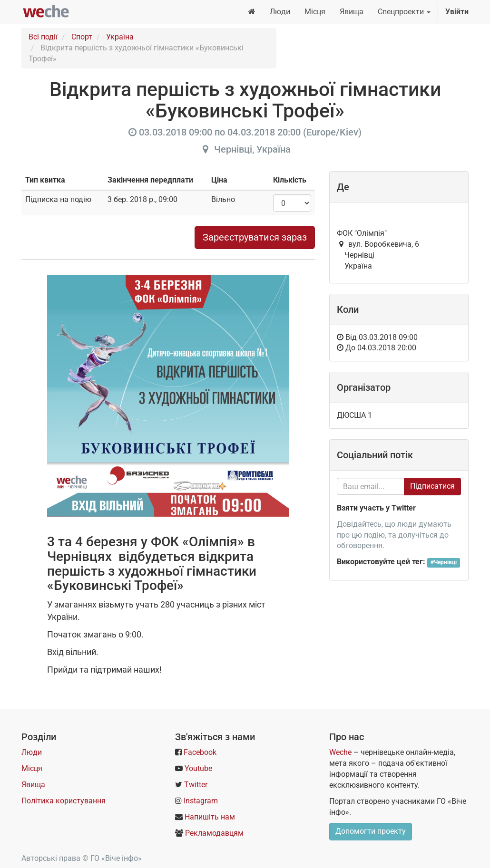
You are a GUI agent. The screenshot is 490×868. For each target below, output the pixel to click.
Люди (32, 752)
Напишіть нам (210, 817)
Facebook (200, 752)
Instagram (201, 801)
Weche (340, 752)
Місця (32, 768)
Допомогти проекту (371, 831)
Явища (33, 785)
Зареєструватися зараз (255, 237)
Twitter (196, 785)
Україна (120, 37)
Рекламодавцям (214, 833)
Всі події (43, 37)
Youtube (198, 768)
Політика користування (64, 801)
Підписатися (432, 486)
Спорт (82, 37)
